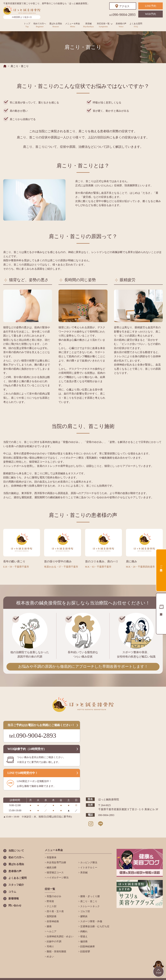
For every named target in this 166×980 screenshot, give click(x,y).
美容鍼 (88, 25)
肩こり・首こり (88, 901)
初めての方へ (40, 25)
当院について (16, 851)
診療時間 (161, 614)
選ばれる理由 (56, 25)
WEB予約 (151, 14)
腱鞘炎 (84, 916)
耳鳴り (50, 946)
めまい (50, 957)
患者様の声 (121, 25)
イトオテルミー (88, 867)
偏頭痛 (84, 941)
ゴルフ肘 (85, 911)
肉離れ (84, 931)
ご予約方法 (161, 565)
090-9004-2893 (122, 15)
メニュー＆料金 (73, 25)
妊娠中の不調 (54, 941)
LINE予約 (150, 6)
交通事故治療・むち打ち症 (95, 926)
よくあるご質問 (18, 878)
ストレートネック (90, 906)
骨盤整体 (51, 857)
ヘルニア (51, 931)
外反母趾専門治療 (60, 862)
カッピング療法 (88, 862)
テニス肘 (51, 906)
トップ (27, 25)
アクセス (124, 6)
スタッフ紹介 (16, 885)
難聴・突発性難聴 (56, 952)
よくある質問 (136, 25)
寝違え (84, 936)
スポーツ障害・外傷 (91, 921)
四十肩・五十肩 (55, 911)
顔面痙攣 (85, 952)
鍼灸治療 (51, 867)
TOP (159, 969)
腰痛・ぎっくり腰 (90, 896)
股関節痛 (51, 916)
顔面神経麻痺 (87, 946)
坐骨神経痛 (52, 921)
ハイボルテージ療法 (57, 878)
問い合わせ (15, 905)
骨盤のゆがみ (54, 896)
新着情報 (14, 898)
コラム (12, 892)
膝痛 (49, 926)
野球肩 (50, 901)
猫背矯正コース (55, 873)
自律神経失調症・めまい (60, 936)
